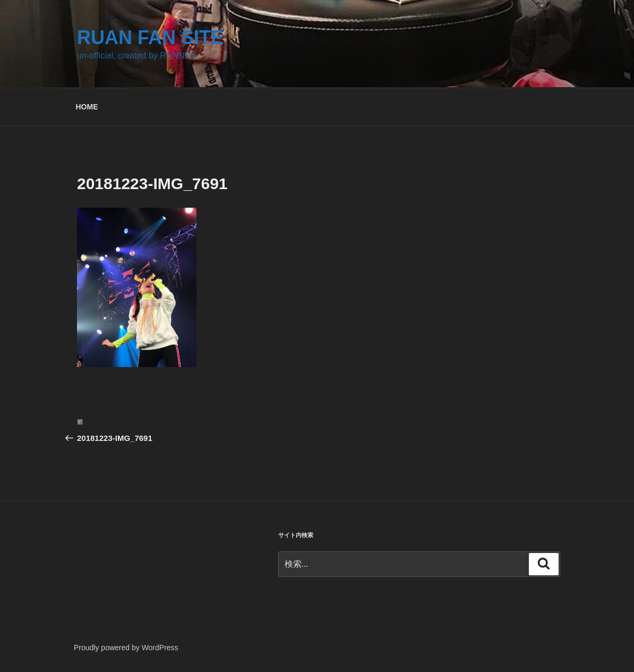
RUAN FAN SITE (150, 37)
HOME (87, 107)
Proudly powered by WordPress (126, 648)
